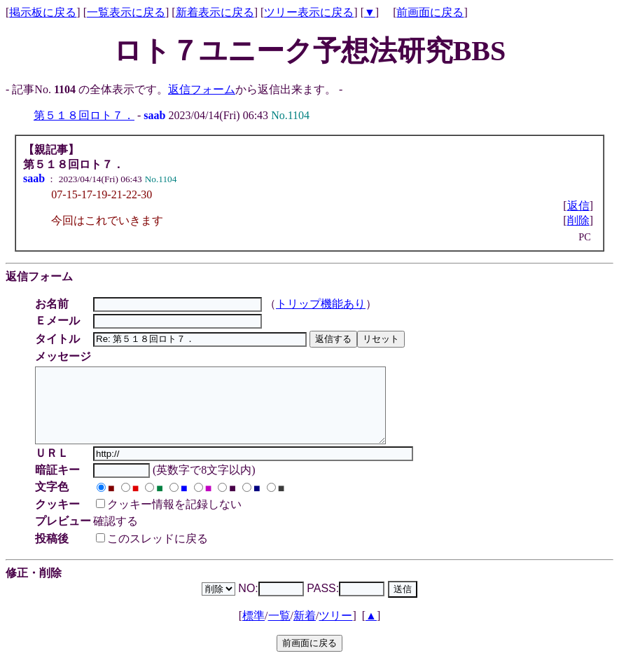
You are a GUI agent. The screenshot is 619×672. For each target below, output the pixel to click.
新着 (305, 630)
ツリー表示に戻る (309, 12)
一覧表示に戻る (126, 12)
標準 (253, 630)
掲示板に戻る (43, 12)
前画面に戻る (430, 12)
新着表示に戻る (215, 12)
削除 (578, 220)
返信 (578, 206)
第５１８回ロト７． (84, 115)
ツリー (335, 630)
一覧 (279, 630)
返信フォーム (202, 89)
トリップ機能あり (323, 304)
